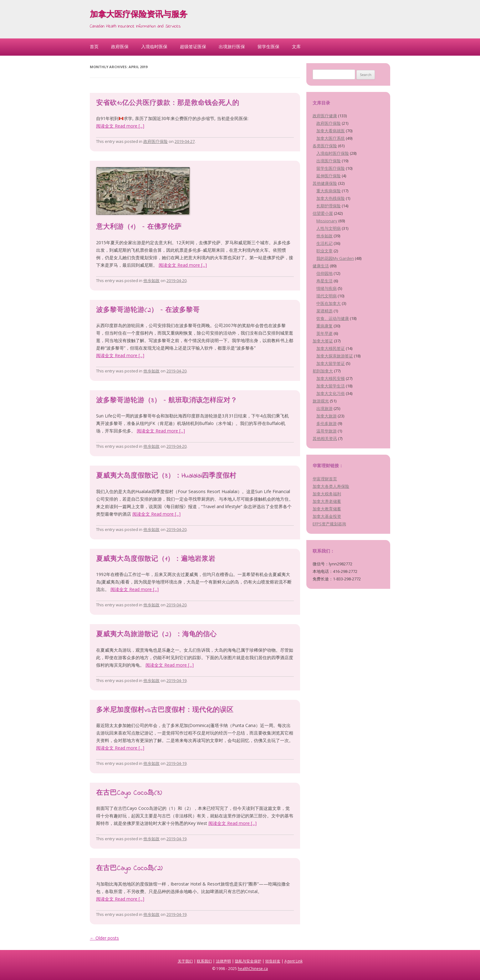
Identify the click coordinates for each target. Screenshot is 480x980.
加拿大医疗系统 (331, 138)
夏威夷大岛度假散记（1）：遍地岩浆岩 (156, 559)
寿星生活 (324, 281)
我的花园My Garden (335, 258)
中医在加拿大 (329, 303)
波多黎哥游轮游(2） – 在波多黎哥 (148, 310)
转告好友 (273, 961)
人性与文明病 (329, 228)
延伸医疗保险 (329, 176)
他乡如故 (151, 280)
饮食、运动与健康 (333, 318)
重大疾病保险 (329, 191)
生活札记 (324, 243)
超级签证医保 (193, 46)
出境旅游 (324, 408)
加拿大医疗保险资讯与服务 (139, 15)
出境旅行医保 (232, 46)
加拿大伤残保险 (331, 198)
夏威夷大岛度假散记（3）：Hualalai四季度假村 (166, 476)
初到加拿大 (323, 371)
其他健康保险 (325, 183)
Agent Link (294, 961)
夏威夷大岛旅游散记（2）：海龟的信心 (156, 634)
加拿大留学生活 (331, 386)
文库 (296, 46)
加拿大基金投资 (327, 516)
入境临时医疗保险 (333, 153)
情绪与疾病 (327, 288)
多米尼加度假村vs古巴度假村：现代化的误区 (165, 710)
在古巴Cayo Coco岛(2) (129, 868)
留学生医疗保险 (331, 168)
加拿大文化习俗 (331, 393)
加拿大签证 (323, 341)
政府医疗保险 (156, 141)
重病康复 (324, 326)
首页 (94, 46)
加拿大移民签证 (331, 348)
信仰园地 (324, 273)
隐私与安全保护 (248, 961)
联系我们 (204, 961)
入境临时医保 (154, 46)
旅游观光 (321, 401)
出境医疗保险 (329, 161)
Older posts (104, 938)
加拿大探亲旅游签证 (335, 356)
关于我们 (185, 961)
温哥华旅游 (327, 431)
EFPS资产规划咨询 (329, 524)
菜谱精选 (324, 311)
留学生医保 (268, 46)
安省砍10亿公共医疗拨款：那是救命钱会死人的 (168, 103)
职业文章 (324, 251)
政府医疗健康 (325, 116)
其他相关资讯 (325, 438)
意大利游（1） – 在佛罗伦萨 (139, 227)
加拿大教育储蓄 (327, 509)
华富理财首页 (325, 479)
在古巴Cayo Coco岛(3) (129, 793)
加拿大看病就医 (331, 131)
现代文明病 (327, 296)
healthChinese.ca (253, 969)
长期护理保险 (329, 206)
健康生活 (321, 266)
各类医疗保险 (325, 146)
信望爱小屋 (323, 213)
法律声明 (223, 961)
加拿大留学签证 (331, 363)
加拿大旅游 (327, 416)
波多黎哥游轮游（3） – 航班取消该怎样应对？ (167, 401)
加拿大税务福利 (327, 494)
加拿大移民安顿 (331, 378)
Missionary (327, 221)
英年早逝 (324, 333)
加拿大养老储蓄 (327, 501)
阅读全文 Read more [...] (120, 126)
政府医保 (120, 46)
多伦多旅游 (327, 423)
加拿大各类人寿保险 (331, 486)
